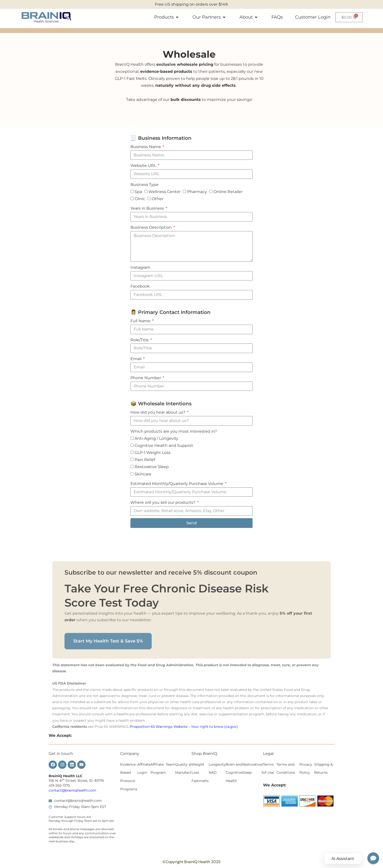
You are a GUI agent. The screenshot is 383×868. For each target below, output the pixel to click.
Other (157, 199)
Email (136, 359)
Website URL (144, 166)
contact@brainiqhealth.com (72, 790)
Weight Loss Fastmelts (200, 773)
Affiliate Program (158, 769)
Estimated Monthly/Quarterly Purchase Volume (177, 484)
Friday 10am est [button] (86, 821)
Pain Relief (145, 460)
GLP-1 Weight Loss (153, 453)
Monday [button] (55, 821)
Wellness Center (165, 192)
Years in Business (148, 208)
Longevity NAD (217, 769)
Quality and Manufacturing (188, 769)
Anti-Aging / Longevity (156, 438)
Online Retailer (228, 192)
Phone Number (146, 378)
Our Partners (210, 17)
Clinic (140, 199)
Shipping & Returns (323, 769)
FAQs (277, 17)
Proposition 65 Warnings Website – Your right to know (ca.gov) (184, 727)
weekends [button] (56, 837)
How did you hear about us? (158, 412)
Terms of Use (268, 769)
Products (167, 17)
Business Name (146, 147)
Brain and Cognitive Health (234, 773)
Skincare (143, 474)
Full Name (141, 321)
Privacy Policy (306, 769)
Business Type (144, 185)
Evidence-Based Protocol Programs (129, 777)
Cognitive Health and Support (164, 445)
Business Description (152, 227)
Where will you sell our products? (163, 502)
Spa (138, 192)
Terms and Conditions (286, 769)
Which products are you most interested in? (174, 431)
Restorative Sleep (152, 467)
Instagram (140, 267)
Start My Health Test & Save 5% (108, 704)
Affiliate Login (144, 769)
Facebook (140, 286)
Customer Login (313, 17)
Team (170, 764)
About (249, 17)
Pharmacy (197, 192)
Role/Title (140, 340)
